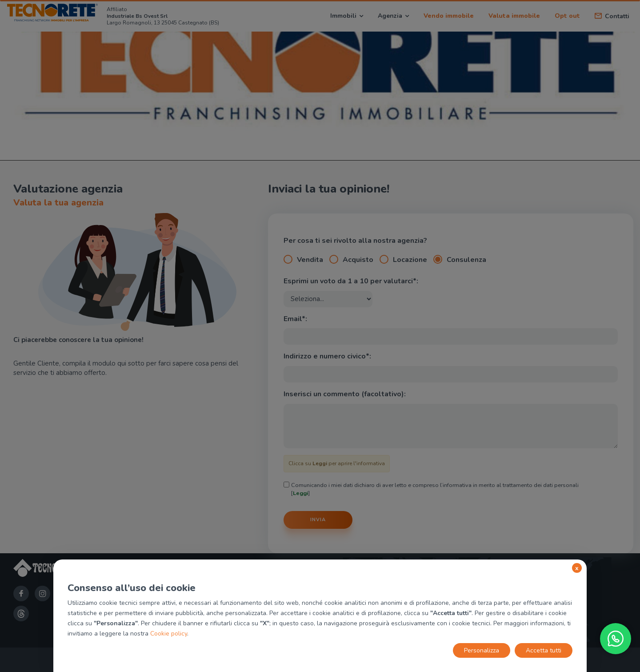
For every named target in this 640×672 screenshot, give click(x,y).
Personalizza (482, 650)
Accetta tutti (544, 650)
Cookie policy (169, 634)
